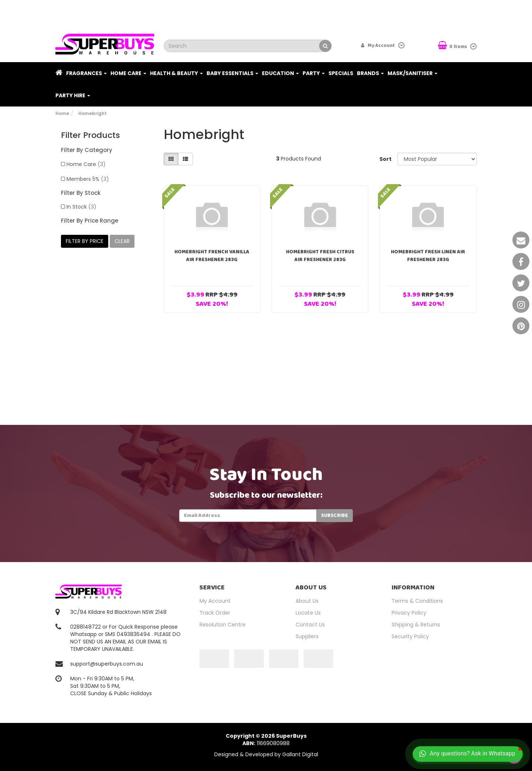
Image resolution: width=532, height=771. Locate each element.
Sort (386, 159)
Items (453, 46)
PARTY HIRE (73, 95)
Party (314, 73)
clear (122, 241)
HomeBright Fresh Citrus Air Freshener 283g (320, 256)
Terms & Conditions (417, 601)
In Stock (81, 207)
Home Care (128, 73)
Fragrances (86, 73)
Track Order (215, 613)
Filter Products (91, 135)
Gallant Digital (300, 754)
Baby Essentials (232, 73)
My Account (215, 601)
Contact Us (310, 625)
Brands (370, 73)
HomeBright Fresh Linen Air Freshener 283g (428, 256)
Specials (341, 73)
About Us (307, 601)
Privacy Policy (409, 613)
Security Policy (410, 636)
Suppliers (307, 636)
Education (280, 73)
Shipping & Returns (416, 625)
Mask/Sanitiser (412, 73)
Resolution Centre (223, 625)
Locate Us (308, 613)
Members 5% (88, 179)
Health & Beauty (176, 73)
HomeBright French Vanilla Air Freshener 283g (212, 256)
